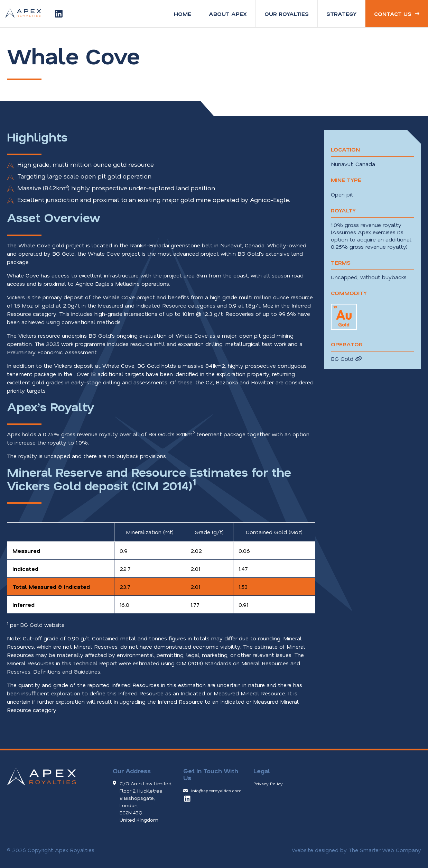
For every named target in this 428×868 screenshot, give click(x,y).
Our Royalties (287, 14)
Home (183, 14)
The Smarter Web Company (385, 850)
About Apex (228, 14)
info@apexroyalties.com (216, 791)
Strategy (341, 14)
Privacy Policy (268, 784)
